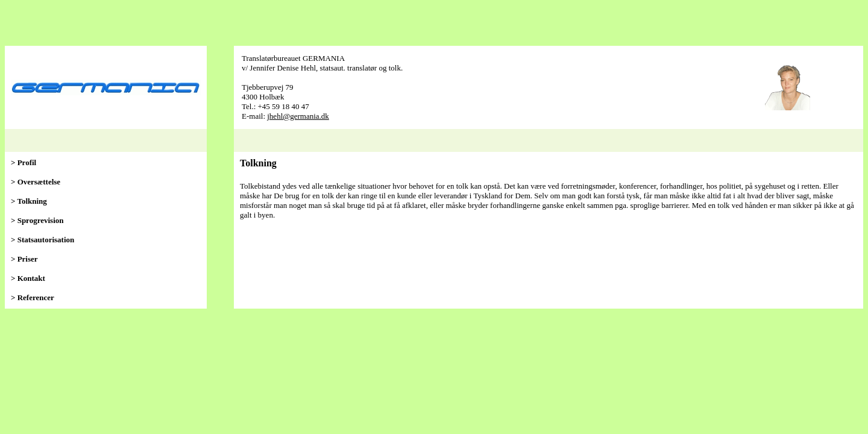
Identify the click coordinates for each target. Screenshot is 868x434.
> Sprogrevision (37, 220)
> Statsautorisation (42, 240)
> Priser (24, 259)
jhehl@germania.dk (298, 116)
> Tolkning (29, 201)
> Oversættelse (36, 182)
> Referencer (33, 297)
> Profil (24, 162)
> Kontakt (28, 278)
